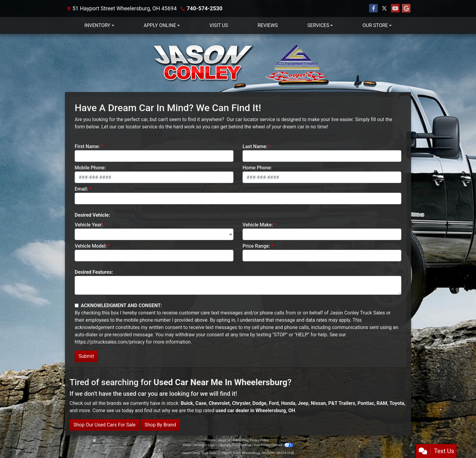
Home (212, 440)
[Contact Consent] (77, 305)
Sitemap (246, 445)
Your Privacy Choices (273, 445)
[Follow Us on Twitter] (384, 8)
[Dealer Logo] (238, 63)
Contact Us (240, 440)
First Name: (87, 146)
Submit (86, 356)
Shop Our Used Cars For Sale (104, 425)
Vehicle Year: (89, 225)
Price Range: (256, 246)
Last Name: (255, 146)
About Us (224, 440)
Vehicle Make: (258, 225)
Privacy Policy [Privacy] (259, 440)
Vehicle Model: (91, 246)
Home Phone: (257, 168)
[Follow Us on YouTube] (395, 8)
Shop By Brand (160, 425)
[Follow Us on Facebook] (373, 8)
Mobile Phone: (90, 168)
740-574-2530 (204, 8)
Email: (81, 189)
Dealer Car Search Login (199, 445)
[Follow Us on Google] (406, 8)
